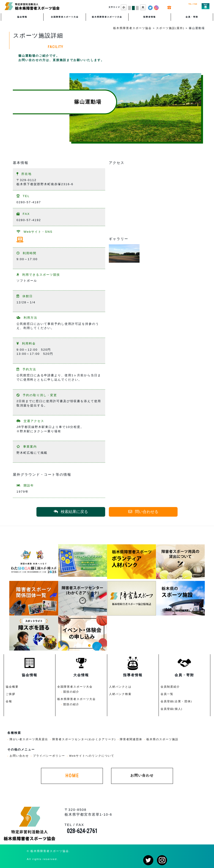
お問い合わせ (19, 756)
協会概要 (12, 687)
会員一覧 (167, 694)
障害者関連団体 (131, 739)
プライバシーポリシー (49, 756)
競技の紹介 (71, 692)
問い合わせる (143, 512)
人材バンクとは (120, 687)
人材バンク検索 (120, 694)
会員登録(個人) (172, 709)
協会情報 (22, 17)
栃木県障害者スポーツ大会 (107, 17)
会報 (9, 701)
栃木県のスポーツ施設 (162, 739)
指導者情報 (150, 17)
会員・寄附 (192, 17)
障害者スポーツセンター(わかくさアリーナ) (84, 739)
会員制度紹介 (170, 687)
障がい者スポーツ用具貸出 (29, 739)
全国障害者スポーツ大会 (65, 17)
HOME (72, 776)
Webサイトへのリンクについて (92, 756)
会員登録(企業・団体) (176, 701)
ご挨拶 (11, 694)
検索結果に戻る (71, 512)
